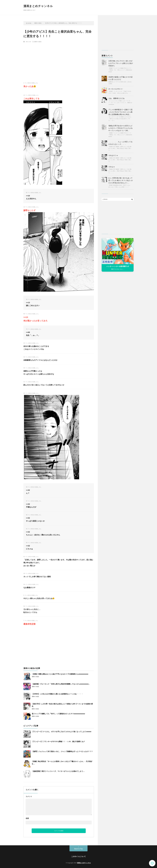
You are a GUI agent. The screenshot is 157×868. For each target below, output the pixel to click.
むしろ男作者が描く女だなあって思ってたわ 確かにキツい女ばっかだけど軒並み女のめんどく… (121, 180)
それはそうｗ (113, 155)
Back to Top (78, 849)
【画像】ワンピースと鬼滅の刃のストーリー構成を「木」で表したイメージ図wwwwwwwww (120, 70)
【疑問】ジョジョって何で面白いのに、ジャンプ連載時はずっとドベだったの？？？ (62, 751)
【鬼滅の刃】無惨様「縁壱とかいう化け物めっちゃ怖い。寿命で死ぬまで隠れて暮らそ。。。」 (120, 148)
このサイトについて (78, 857)
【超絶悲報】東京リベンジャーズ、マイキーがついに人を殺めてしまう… (58, 771)
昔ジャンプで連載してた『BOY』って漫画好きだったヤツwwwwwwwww (58, 714)
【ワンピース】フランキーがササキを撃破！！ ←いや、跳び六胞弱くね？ (58, 742)
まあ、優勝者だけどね (116, 98)
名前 (27, 818)
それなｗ (112, 167)
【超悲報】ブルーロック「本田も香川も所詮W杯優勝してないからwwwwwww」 (61, 684)
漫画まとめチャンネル (38, 6)
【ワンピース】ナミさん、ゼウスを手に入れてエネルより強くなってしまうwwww (62, 732)
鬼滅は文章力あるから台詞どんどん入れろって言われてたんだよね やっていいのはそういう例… (120, 128)
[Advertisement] (59, 59)
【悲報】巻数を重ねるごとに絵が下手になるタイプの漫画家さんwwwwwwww (60, 674)
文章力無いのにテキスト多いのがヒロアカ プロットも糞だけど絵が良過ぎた (121, 63)
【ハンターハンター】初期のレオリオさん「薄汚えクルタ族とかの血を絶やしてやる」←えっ (120, 119)
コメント (29, 796)
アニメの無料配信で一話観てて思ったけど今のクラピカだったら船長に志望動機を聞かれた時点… (120, 112)
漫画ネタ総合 (38, 42)
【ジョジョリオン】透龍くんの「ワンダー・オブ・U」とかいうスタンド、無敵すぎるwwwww (120, 103)
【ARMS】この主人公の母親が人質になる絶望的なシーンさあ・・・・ (57, 694)
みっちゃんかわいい (116, 89)
